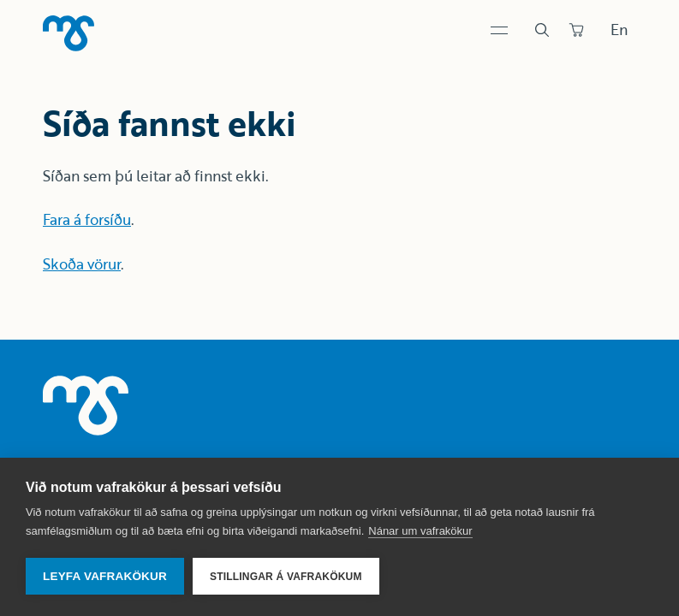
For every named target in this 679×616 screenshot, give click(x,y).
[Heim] (68, 33)
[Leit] (542, 30)
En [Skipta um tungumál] (619, 30)
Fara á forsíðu (87, 219)
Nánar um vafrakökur (420, 531)
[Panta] (576, 30)
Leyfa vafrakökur (105, 576)
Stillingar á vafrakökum (286, 577)
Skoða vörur (82, 264)
